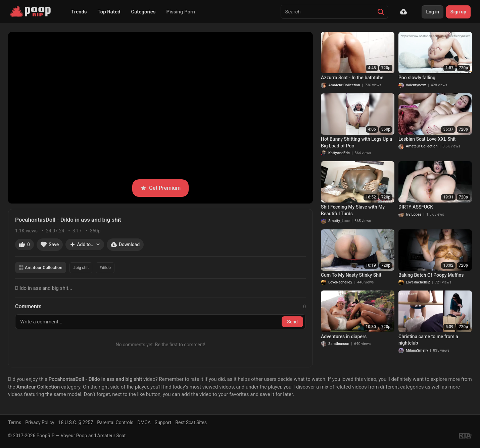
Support (163, 422)
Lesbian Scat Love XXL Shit (427, 139)
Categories (143, 12)
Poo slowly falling (417, 78)
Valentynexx (416, 85)
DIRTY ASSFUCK (416, 207)
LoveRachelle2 (340, 282)
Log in (432, 12)
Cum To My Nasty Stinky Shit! (352, 275)
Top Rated (109, 12)
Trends (79, 12)
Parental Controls (115, 422)
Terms (15, 422)
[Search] (381, 12)
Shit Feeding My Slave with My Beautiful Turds (353, 210)
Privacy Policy (40, 422)
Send (292, 322)
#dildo (105, 268)
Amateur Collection (41, 267)
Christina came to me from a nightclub (428, 340)
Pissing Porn (181, 12)
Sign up (458, 12)
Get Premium (160, 188)
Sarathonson (339, 344)
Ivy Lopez (414, 214)
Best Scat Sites (191, 422)
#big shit (81, 268)
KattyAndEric (339, 153)
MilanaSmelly (417, 350)
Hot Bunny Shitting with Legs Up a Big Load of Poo (356, 142)
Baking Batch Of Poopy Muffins (431, 275)
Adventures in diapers (344, 337)
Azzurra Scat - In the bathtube (352, 78)
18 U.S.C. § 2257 (76, 422)
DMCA (144, 422)
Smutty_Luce (339, 221)
